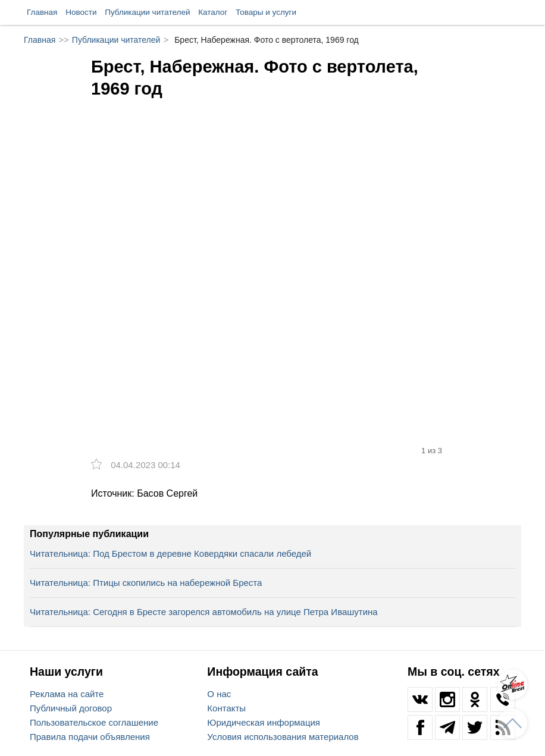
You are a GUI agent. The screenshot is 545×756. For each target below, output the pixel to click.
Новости (81, 12)
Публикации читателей (147, 12)
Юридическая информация (264, 722)
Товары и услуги (266, 12)
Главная (42, 12)
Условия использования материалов (283, 737)
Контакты (226, 708)
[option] (272, 233)
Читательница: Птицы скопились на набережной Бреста (146, 583)
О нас (219, 694)
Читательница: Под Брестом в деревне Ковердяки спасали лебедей (170, 553)
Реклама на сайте (67, 694)
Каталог (213, 12)
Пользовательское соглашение (94, 722)
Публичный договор (71, 708)
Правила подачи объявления (90, 737)
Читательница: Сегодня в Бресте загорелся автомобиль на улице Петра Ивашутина (204, 612)
